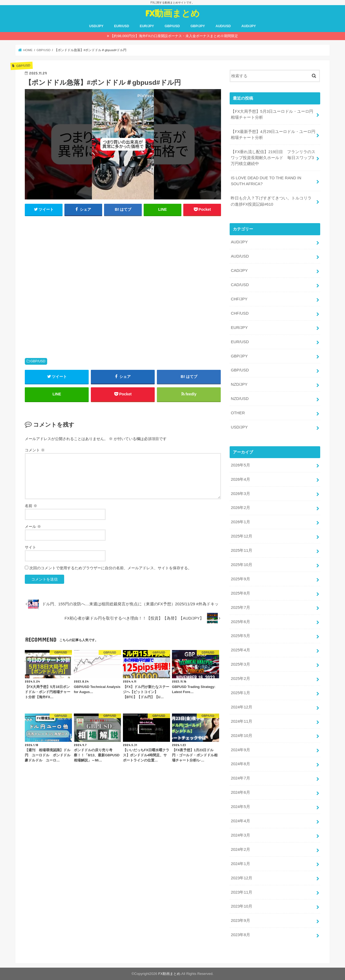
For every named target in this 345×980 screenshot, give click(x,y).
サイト (30, 547)
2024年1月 (240, 864)
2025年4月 (240, 650)
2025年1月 (240, 693)
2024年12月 (241, 707)
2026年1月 (240, 522)
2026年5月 (240, 465)
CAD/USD (240, 285)
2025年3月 (240, 664)
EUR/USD (122, 26)
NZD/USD (240, 399)
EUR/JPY (147, 26)
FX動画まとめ (172, 13)
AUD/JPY (249, 26)
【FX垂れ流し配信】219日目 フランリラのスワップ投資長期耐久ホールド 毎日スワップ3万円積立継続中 (273, 158)
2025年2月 (240, 679)
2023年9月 (240, 921)
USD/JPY (96, 26)
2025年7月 (240, 607)
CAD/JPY (239, 271)
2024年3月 (240, 835)
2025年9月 (240, 579)
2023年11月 (241, 892)
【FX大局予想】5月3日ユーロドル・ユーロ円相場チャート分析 (272, 114)
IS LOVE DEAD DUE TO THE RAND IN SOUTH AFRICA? (266, 181)
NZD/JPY (239, 384)
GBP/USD (172, 26)
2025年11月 (241, 550)
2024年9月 (240, 750)
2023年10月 (241, 906)
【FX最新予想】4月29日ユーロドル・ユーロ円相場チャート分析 (273, 135)
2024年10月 (241, 736)
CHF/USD (240, 313)
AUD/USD (223, 26)
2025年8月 (240, 593)
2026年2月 (240, 508)
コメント (35, 450)
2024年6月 (240, 792)
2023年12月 (241, 878)
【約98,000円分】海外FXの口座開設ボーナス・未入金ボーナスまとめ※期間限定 (174, 36)
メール (33, 526)
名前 (31, 506)
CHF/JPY (239, 299)
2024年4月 (240, 821)
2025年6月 (240, 622)
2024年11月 (241, 721)
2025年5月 (240, 636)
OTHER (238, 413)
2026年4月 (240, 479)
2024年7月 (240, 778)
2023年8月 (240, 935)
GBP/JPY (198, 26)
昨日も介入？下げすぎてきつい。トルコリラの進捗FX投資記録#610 (271, 201)
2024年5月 (240, 807)
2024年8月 (240, 764)
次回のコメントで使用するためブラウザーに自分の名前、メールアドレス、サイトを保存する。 (111, 568)
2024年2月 (240, 849)
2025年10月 (241, 565)
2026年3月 (240, 494)
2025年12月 (241, 536)
